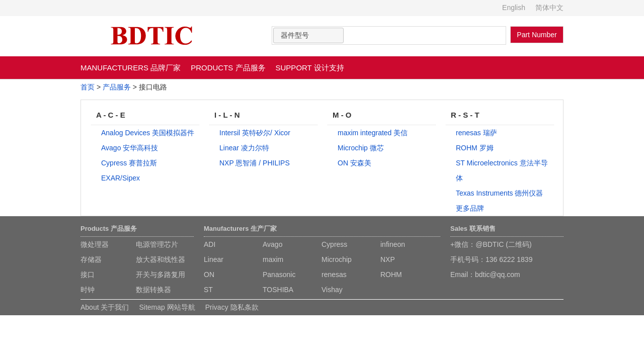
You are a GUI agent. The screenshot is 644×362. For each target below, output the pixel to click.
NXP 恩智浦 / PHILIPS (255, 163)
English (514, 8)
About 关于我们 (105, 307)
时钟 (88, 290)
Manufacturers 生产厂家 (240, 229)
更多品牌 (470, 208)
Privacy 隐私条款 (232, 307)
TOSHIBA (278, 290)
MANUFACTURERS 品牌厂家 (131, 68)
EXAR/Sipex (120, 178)
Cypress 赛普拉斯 (129, 163)
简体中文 (549, 8)
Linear (214, 259)
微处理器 (95, 244)
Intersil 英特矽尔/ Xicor (255, 133)
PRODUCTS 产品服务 (228, 68)
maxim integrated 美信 (373, 133)
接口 (88, 275)
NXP (388, 259)
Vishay (332, 290)
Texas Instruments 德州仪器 (500, 193)
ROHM (391, 275)
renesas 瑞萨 (476, 133)
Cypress (334, 244)
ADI (210, 244)
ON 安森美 (354, 163)
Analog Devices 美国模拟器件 (148, 133)
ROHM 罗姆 (475, 148)
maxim (273, 259)
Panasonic (279, 275)
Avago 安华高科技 (130, 148)
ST (208, 290)
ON (209, 275)
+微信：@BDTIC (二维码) (491, 244)
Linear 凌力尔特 (244, 148)
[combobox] (308, 35)
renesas (334, 275)
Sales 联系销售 (473, 229)
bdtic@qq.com (498, 275)
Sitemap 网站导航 (167, 307)
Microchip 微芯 (361, 148)
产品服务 (117, 87)
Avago (272, 244)
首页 (88, 87)
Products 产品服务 (109, 229)
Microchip (337, 259)
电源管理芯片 (157, 244)
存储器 (91, 259)
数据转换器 (153, 290)
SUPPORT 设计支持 (310, 68)
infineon (393, 244)
